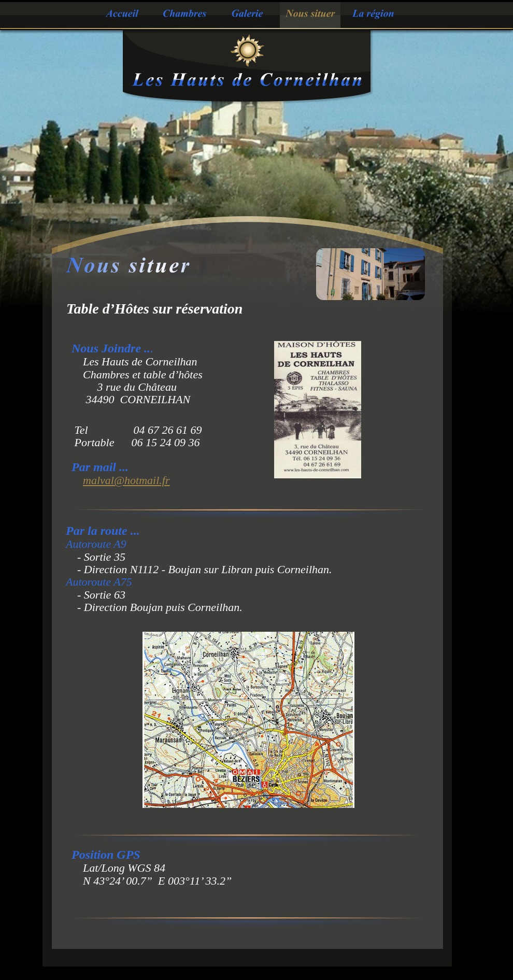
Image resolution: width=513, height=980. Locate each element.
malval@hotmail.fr (126, 480)
